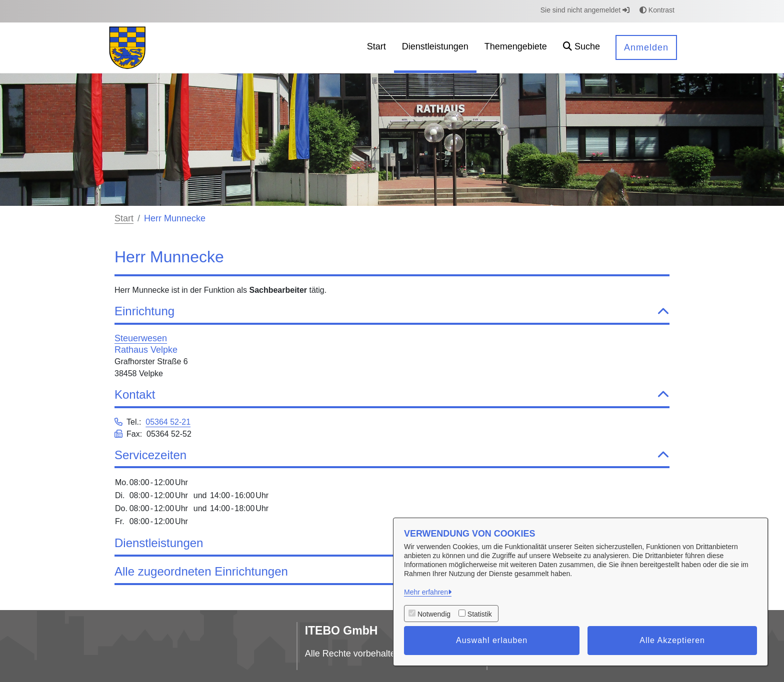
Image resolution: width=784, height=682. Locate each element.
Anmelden (646, 47)
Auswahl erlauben (492, 640)
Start (124, 218)
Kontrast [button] (657, 10)
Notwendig (434, 614)
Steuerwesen (141, 338)
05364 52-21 (168, 422)
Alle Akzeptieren (672, 640)
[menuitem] (376, 48)
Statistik (480, 614)
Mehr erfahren (426, 592)
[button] (581, 48)
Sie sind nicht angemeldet (585, 10)
